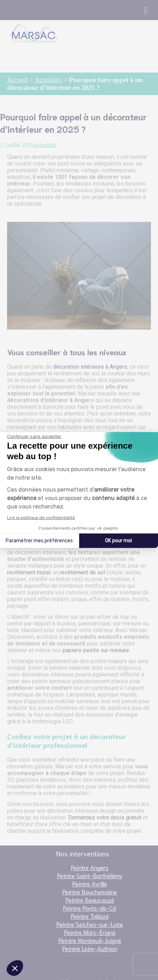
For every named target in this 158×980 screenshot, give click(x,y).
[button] (15, 968)
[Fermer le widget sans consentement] (34, 437)
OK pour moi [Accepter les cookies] (118, 541)
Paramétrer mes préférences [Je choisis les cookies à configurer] (39, 541)
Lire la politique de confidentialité (41, 518)
